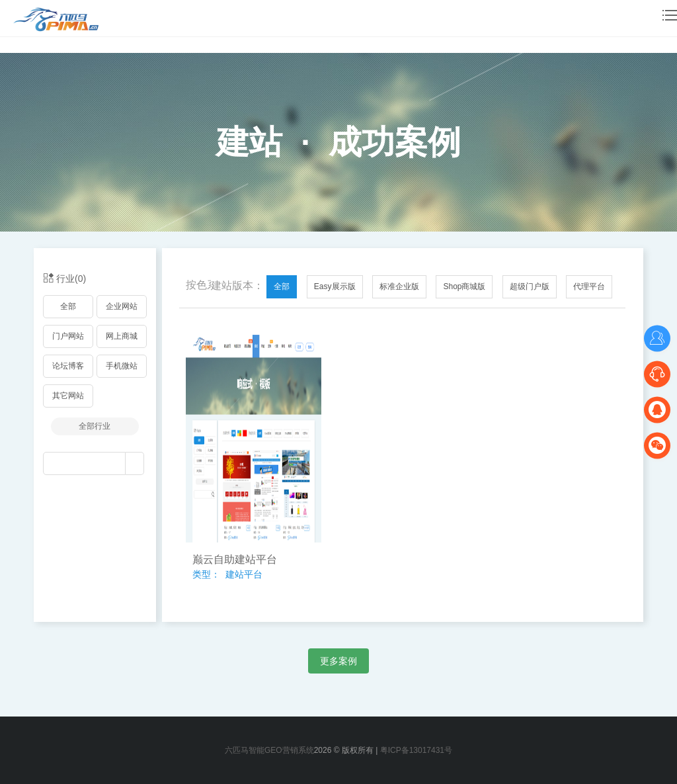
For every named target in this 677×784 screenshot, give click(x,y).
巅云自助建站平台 (235, 559)
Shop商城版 (464, 286)
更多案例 (338, 661)
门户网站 (68, 336)
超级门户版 (530, 286)
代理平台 (589, 286)
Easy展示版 (335, 286)
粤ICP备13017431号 (416, 750)
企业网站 (122, 306)
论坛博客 (68, 366)
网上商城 (122, 336)
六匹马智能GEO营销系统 (269, 750)
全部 (68, 306)
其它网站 (68, 396)
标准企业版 (399, 286)
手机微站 (122, 366)
